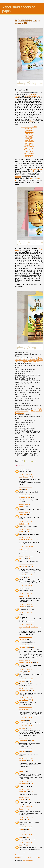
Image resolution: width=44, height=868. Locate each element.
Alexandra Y (23, 607)
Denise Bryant (24, 691)
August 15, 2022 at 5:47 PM (26, 604)
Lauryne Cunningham (26, 662)
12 (32, 566)
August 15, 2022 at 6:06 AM (26, 495)
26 (33, 709)
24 (33, 691)
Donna (21, 532)
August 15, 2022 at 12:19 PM (26, 556)
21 (38, 662)
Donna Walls (23, 792)
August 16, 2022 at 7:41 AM (26, 645)
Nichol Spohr (29, 157)
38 (29, 829)
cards (24, 462)
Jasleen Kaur (29, 138)
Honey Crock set (36, 169)
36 (29, 809)
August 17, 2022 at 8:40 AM (26, 797)
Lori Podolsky (24, 709)
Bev (21, 845)
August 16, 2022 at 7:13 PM (26, 749)
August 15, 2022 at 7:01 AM (26, 522)
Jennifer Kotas (29, 142)
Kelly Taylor (29, 148)
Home (29, 857)
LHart (21, 837)
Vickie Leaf (23, 514)
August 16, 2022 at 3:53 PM (26, 718)
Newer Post (18, 857)
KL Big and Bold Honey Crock (30, 362)
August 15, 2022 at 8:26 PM (26, 625)
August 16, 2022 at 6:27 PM (26, 738)
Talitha (21, 820)
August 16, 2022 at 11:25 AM (26, 679)
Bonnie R (22, 681)
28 (30, 728)
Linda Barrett (23, 784)
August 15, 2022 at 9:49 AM (26, 537)
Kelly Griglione (29, 147)
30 (31, 751)
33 (33, 784)
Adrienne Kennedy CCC (29, 127)
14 (30, 588)
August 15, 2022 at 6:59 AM (26, 512)
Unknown (22, 469)
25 (33, 700)
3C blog (32, 121)
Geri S (21, 577)
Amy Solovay (24, 700)
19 (32, 639)
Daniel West (29, 135)
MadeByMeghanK (25, 497)
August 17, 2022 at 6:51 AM (26, 789)
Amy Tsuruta (29, 130)
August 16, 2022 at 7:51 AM (26, 660)
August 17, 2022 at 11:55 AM (26, 817)
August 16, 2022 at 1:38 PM (26, 698)
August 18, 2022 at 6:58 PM (26, 852)
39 (28, 837)
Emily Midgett (29, 137)
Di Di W (22, 524)
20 (34, 647)
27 (30, 720)
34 (32, 792)
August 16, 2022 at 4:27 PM (26, 726)
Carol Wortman (24, 647)
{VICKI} (22, 672)
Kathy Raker (23, 761)
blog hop (20, 462)
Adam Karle (29, 129)
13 (28, 577)
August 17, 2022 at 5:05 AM (26, 781)
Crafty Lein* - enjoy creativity (29, 627)
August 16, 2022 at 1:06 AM (26, 637)
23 (30, 681)
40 (27, 845)
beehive (33, 171)
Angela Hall (23, 639)
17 (25, 615)
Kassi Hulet (29, 145)
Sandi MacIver (29, 153)
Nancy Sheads (29, 150)
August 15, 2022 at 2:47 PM (26, 575)
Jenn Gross (29, 140)
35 (29, 800)
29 (33, 740)
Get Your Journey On (26, 540)
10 (28, 549)
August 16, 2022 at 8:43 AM (26, 669)
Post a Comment (19, 855)
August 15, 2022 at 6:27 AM (26, 504)
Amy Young (29, 152)
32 (30, 771)
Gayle (21, 549)
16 (32, 607)
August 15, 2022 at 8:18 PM (26, 612)
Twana (21, 809)
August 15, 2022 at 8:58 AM (26, 529)
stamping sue (24, 477)
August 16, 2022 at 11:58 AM (26, 688)
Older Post (40, 857)
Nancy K (22, 558)
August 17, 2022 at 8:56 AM (26, 807)
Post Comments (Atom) (29, 861)
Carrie (21, 596)
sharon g (22, 720)
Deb (21, 489)
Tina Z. (22, 829)
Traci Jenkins (29, 155)
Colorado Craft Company (31, 462)
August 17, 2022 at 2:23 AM (26, 769)
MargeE (22, 800)
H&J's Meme (23, 566)
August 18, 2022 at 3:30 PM (26, 843)
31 (32, 761)
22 (29, 672)
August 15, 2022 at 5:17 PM (26, 586)
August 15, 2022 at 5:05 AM (26, 487)
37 (29, 820)
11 (30, 558)
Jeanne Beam (24, 740)
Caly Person (29, 133)
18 (20, 628)
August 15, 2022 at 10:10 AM (26, 547)
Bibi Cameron (29, 132)
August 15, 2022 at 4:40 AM (26, 475)
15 (28, 596)
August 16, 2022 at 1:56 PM (26, 707)
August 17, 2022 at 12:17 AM (26, 758)
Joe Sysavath (29, 143)
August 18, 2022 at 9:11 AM (26, 827)
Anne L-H (22, 728)
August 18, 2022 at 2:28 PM (26, 835)
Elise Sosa (23, 751)
